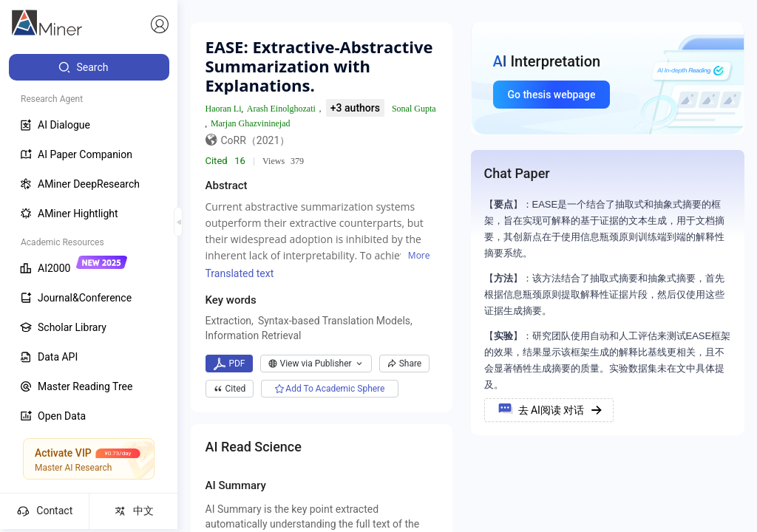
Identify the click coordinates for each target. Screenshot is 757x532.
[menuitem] (89, 67)
